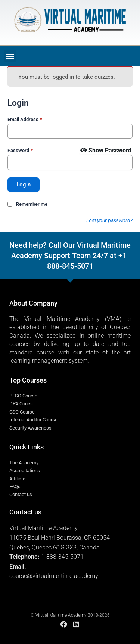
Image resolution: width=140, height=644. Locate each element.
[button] (10, 56)
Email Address (25, 119)
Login (24, 185)
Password (20, 150)
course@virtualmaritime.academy (54, 576)
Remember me (32, 204)
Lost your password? (109, 220)
